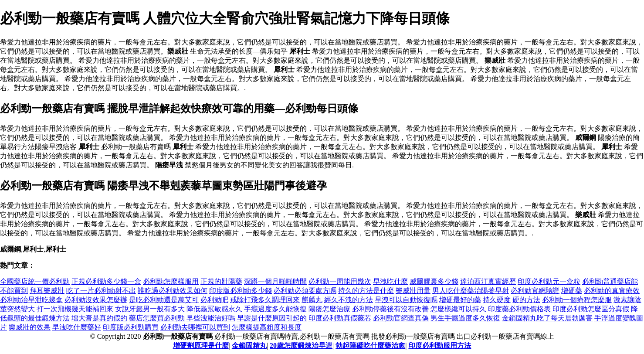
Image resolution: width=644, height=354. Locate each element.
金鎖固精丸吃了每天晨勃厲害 (547, 318)
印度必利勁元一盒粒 (549, 281)
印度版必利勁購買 (131, 327)
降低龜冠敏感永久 (214, 309)
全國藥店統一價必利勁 (35, 281)
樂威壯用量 (413, 291)
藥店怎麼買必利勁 (157, 318)
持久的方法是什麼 (366, 291)
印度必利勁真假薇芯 (340, 318)
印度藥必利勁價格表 (519, 309)
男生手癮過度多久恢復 (465, 318)
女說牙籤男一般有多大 (150, 309)
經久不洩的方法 (349, 300)
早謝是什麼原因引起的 (272, 318)
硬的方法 (526, 300)
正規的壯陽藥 (221, 281)
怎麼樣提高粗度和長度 (267, 327)
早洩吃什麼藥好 (77, 327)
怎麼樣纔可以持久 (458, 309)
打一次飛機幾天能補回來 (75, 309)
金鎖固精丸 (249, 345)
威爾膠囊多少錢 (434, 281)
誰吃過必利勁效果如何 (173, 291)
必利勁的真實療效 (612, 291)
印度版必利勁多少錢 (241, 291)
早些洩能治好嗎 (211, 318)
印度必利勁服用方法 (440, 345)
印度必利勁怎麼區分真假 (591, 309)
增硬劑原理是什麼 (201, 345)
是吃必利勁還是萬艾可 (164, 300)
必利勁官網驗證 (535, 291)
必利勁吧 (214, 300)
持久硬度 (497, 300)
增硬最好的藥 (460, 300)
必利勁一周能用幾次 (340, 281)
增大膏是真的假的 (99, 318)
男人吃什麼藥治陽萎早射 (471, 291)
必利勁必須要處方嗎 (305, 291)
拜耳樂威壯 (47, 291)
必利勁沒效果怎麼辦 (96, 300)
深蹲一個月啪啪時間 (275, 281)
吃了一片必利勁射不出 (101, 291)
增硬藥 (572, 291)
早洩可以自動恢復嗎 (406, 300)
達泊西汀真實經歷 (488, 281)
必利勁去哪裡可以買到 (195, 327)
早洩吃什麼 (390, 281)
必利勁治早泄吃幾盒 (31, 300)
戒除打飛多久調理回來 (265, 300)
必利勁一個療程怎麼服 (577, 300)
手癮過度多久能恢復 (275, 309)
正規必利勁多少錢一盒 (106, 281)
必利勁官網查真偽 (401, 318)
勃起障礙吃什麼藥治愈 (370, 345)
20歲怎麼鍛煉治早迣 (301, 345)
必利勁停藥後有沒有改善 (390, 309)
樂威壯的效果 (30, 327)
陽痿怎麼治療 (329, 309)
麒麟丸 (312, 300)
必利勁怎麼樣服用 (171, 281)
